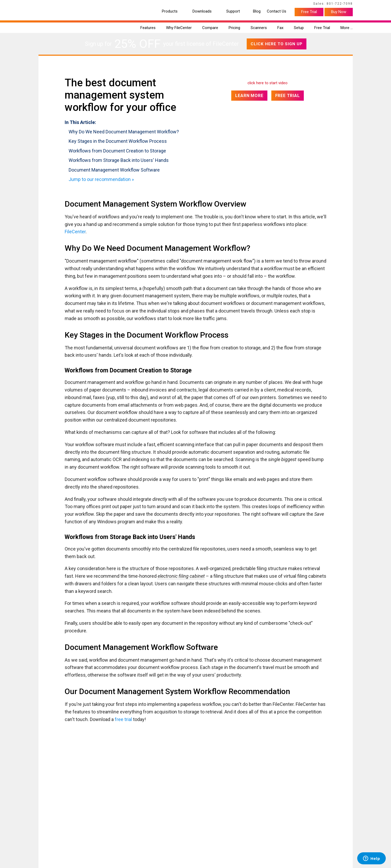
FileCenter (75, 232)
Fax (280, 28)
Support (233, 11)
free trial (123, 719)
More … (347, 28)
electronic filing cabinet (181, 576)
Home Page (46, 4)
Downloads (202, 11)
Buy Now (339, 12)
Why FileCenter (179, 28)
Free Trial (309, 12)
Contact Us (277, 11)
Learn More (249, 96)
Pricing (234, 28)
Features (148, 28)
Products (170, 11)
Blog (257, 11)
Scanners (259, 28)
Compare (210, 28)
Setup (299, 28)
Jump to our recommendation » (101, 179)
